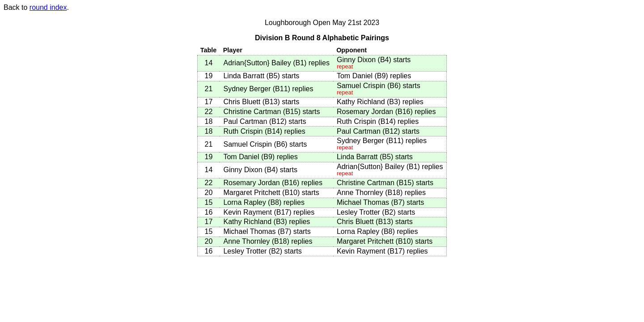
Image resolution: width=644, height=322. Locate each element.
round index (48, 7)
